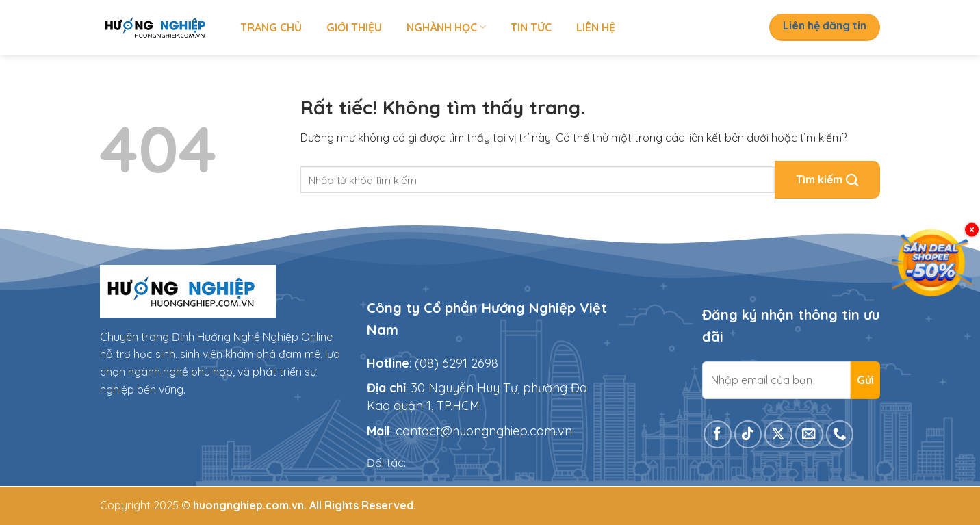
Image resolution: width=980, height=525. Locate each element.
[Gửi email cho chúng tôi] (809, 434)
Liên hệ (596, 27)
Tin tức (531, 27)
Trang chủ (271, 27)
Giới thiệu (354, 27)
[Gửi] (827, 180)
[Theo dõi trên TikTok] (748, 434)
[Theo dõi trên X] (778, 434)
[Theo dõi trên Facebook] (718, 434)
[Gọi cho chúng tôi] (840, 434)
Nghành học (446, 27)
